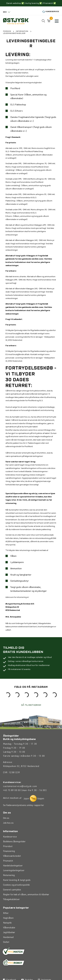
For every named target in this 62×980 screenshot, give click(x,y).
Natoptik (7, 970)
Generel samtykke (12, 936)
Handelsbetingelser (13, 912)
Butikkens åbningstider (14, 888)
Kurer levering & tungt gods (17, 927)
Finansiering (9, 898)
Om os (6, 865)
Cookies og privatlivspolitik (16, 932)
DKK (5, 12)
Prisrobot (8, 893)
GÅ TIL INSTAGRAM (31, 705)
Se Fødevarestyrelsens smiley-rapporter (23, 852)
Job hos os (8, 870)
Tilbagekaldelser (11, 946)
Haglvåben (8, 965)
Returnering (9, 922)
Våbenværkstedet (12, 903)
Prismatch (8, 908)
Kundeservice (50, 12)
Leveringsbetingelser (14, 917)
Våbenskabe (9, 974)
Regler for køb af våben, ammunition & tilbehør (26, 941)
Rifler (6, 960)
